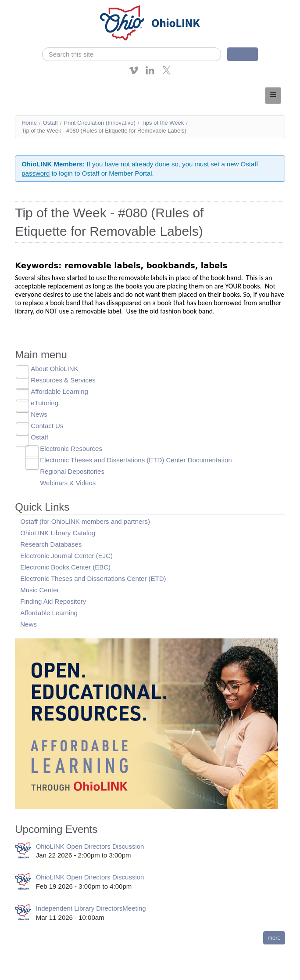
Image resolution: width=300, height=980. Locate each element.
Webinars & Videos (68, 483)
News (39, 414)
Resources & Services (63, 380)
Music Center (39, 590)
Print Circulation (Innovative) (100, 123)
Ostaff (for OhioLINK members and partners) (85, 521)
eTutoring (45, 403)
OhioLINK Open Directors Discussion (90, 846)
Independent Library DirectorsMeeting (91, 908)
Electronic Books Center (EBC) (65, 567)
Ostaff (50, 123)
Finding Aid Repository (53, 601)
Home (29, 123)
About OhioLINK (54, 369)
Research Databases (51, 544)
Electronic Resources (71, 449)
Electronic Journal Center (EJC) (66, 556)
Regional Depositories (72, 471)
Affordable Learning (59, 391)
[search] (132, 54)
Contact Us (47, 426)
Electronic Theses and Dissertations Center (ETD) (93, 578)
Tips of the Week (163, 123)
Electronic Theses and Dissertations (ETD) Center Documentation (136, 460)
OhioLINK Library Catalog (58, 533)
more (274, 938)
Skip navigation (25, 6)
